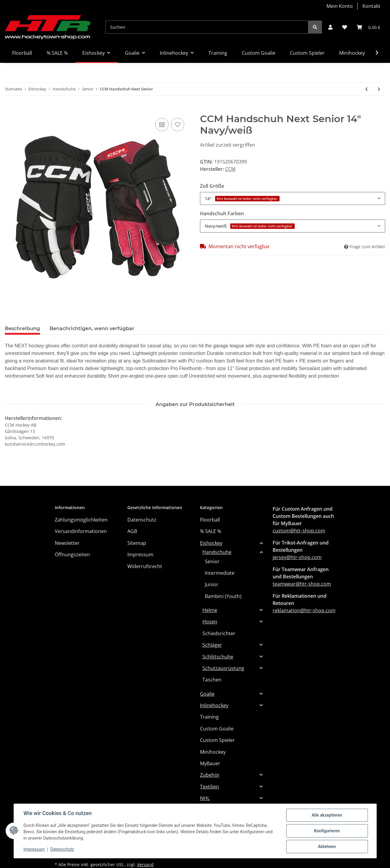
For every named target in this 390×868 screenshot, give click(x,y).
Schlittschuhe (218, 657)
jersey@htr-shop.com (297, 557)
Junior (212, 584)
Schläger (212, 645)
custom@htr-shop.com (299, 531)
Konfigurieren (327, 831)
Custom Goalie (217, 729)
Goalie (207, 694)
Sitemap (137, 543)
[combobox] (293, 198)
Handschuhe (217, 552)
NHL (205, 798)
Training (209, 717)
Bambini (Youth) (223, 596)
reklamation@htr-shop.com (304, 610)
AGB (132, 531)
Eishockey (211, 543)
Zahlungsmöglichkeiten (81, 520)
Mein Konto (340, 6)
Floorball (210, 520)
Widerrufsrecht (145, 566)
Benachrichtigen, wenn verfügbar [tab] (92, 328)
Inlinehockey (214, 705)
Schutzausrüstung (223, 668)
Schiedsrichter (219, 633)
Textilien (210, 787)
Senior (212, 561)
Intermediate (220, 573)
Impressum (140, 554)
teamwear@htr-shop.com (302, 584)
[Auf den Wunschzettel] (178, 125)
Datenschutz (142, 520)
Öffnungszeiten (72, 554)
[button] (330, 27)
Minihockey (213, 752)
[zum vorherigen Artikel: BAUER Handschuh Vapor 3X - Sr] (367, 89)
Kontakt (371, 6)
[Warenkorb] (369, 27)
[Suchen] (207, 27)
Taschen (212, 680)
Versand (145, 865)
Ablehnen (327, 847)
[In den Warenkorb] (10, 110)
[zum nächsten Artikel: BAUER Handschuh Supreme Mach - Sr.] (379, 89)
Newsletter (67, 543)
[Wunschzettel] (345, 27)
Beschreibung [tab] (22, 328)
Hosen (210, 622)
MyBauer (210, 763)
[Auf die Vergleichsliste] (162, 125)
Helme (210, 610)
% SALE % (211, 531)
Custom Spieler (217, 740)
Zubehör (210, 775)
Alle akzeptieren (327, 815)
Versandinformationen (81, 531)
